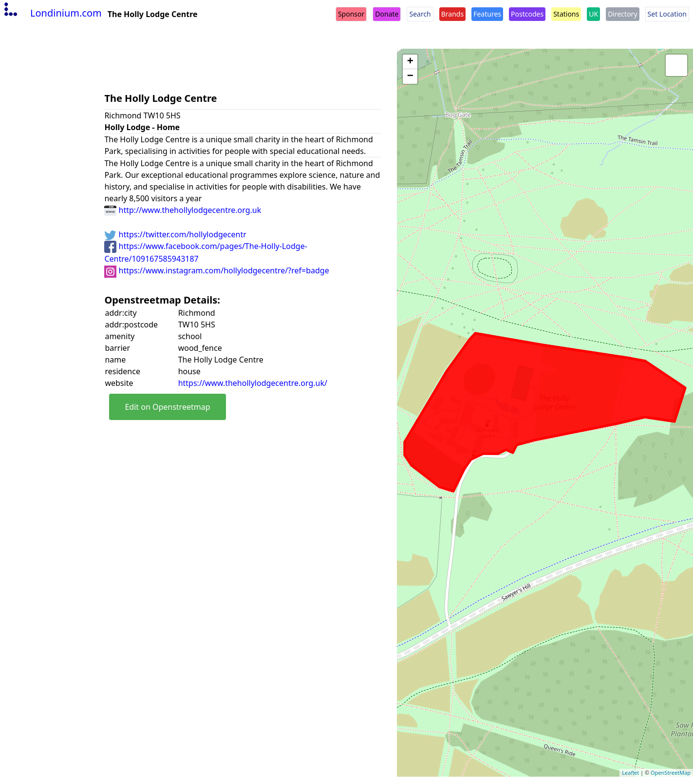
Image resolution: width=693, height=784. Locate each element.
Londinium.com (52, 13)
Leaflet (630, 773)
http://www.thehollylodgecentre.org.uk (183, 210)
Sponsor (351, 14)
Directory (622, 14)
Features (487, 14)
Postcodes (527, 14)
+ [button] (410, 62)
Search (420, 14)
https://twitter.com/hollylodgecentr (175, 234)
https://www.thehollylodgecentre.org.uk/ (253, 383)
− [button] (410, 76)
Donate (387, 14)
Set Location (667, 14)
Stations (566, 14)
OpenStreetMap (671, 773)
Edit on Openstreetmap (167, 407)
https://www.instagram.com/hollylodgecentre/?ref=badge (216, 270)
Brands (452, 14)
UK (593, 14)
